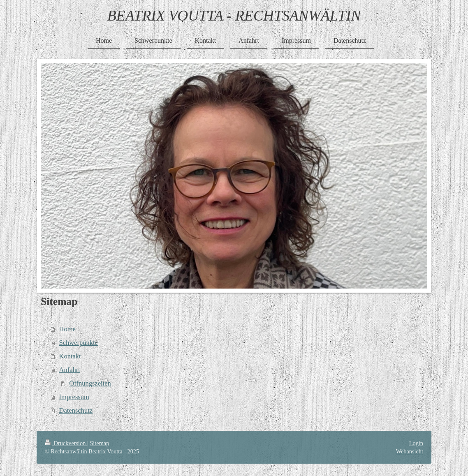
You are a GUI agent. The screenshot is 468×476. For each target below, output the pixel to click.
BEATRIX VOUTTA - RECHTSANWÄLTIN (234, 16)
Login (416, 443)
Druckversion (66, 443)
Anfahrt (70, 370)
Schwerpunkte (79, 343)
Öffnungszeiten (90, 383)
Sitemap (99, 443)
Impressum (74, 397)
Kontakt (70, 356)
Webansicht (410, 451)
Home (67, 329)
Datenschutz (76, 410)
